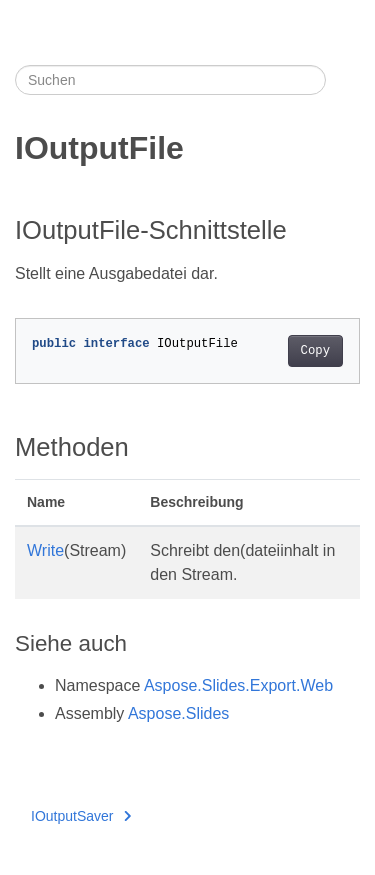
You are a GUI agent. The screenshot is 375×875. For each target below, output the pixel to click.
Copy (315, 351)
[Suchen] (170, 80)
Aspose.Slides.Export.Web (238, 685)
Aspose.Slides (178, 713)
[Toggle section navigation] (343, 80)
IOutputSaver (81, 816)
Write (45, 550)
